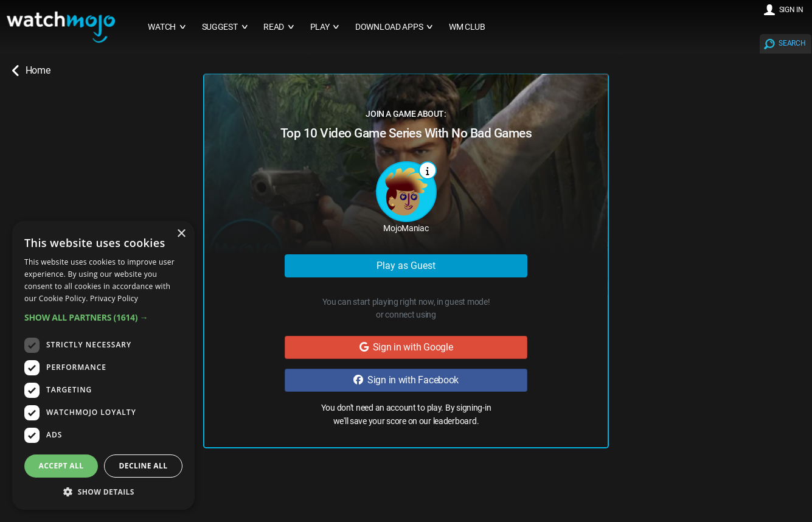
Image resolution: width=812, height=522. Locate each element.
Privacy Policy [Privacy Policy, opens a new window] (114, 298)
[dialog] (103, 365)
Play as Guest (406, 266)
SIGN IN (791, 10)
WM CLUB (467, 27)
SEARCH (792, 43)
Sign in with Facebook (406, 380)
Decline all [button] (144, 466)
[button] (103, 317)
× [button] (181, 234)
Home (31, 71)
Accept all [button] (61, 466)
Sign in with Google (406, 347)
